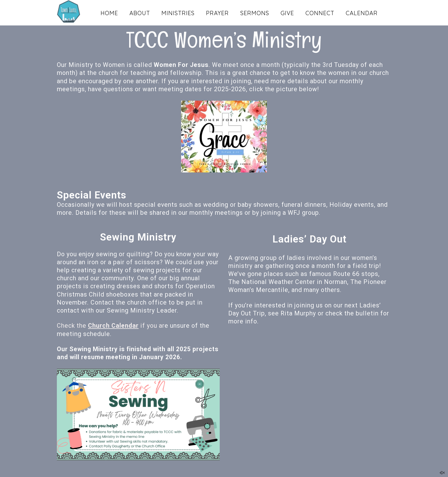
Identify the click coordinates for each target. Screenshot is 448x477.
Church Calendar (113, 326)
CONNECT (320, 13)
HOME (109, 13)
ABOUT (140, 13)
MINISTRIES (178, 13)
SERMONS (255, 13)
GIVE (287, 13)
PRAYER (217, 13)
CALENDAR (362, 13)
